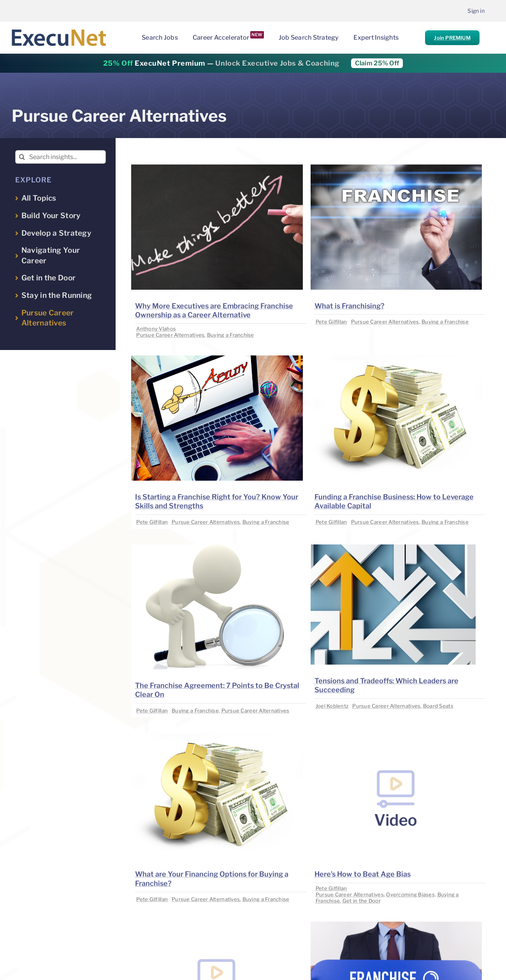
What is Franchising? (350, 306)
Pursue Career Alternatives (170, 335)
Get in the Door (362, 901)
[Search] (22, 157)
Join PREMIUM (452, 38)
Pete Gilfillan (331, 322)
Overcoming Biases (410, 894)
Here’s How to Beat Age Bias (363, 874)
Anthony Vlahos (156, 329)
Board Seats (438, 706)
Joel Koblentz (332, 706)
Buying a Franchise (231, 335)
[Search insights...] (61, 157)
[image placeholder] (217, 168)
